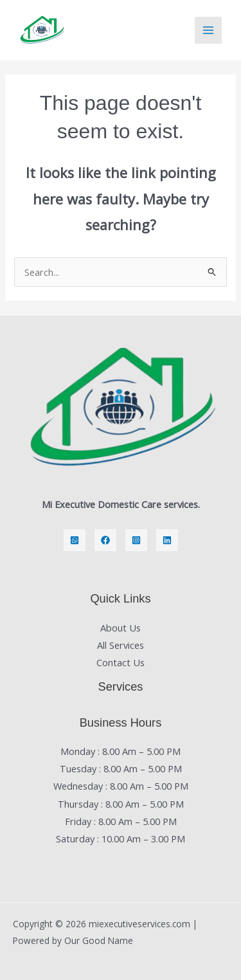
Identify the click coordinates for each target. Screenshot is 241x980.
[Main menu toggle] (208, 30)
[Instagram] (136, 540)
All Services (121, 645)
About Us (121, 628)
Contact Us (121, 662)
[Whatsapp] (75, 540)
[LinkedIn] (167, 540)
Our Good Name (99, 940)
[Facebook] (105, 540)
